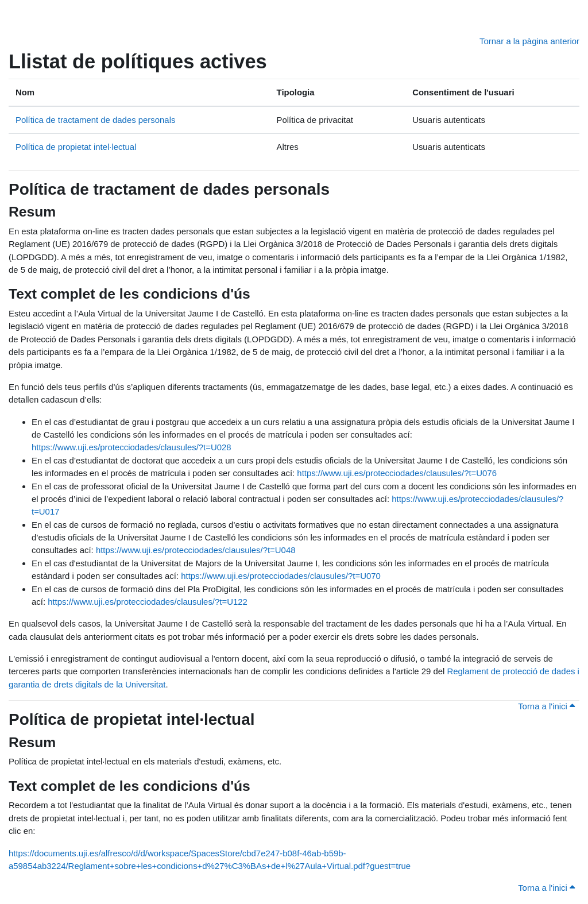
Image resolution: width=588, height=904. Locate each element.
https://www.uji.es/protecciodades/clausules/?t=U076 (397, 473)
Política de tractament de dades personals (95, 120)
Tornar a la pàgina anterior (529, 41)
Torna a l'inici (546, 706)
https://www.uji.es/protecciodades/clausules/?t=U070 (281, 576)
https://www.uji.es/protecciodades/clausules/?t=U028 (131, 447)
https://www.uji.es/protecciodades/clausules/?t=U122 (148, 602)
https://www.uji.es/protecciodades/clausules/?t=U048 (196, 550)
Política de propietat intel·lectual (76, 147)
